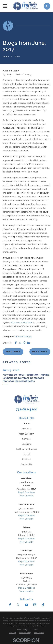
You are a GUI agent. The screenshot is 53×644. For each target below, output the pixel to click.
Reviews (26, 459)
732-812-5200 (26, 409)
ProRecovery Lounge (26, 449)
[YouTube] (26, 605)
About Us (26, 429)
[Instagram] (35, 605)
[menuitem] (13, 633)
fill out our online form (22, 323)
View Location (26, 496)
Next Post (40, 352)
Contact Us (26, 464)
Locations (26, 444)
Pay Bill (26, 454)
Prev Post (13, 352)
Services (26, 439)
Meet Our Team (26, 434)
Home (26, 424)
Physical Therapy (23, 337)
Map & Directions (26, 492)
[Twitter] (18, 605)
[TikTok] (43, 605)
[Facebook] (10, 605)
